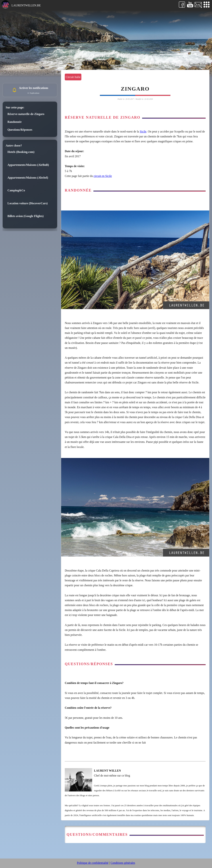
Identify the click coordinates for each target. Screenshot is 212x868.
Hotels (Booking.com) (21, 152)
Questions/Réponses (20, 130)
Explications (35, 93)
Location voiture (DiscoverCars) (28, 203)
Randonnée (15, 122)
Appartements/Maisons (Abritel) (28, 178)
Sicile (143, 131)
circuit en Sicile (103, 176)
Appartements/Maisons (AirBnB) (28, 165)
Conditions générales (123, 863)
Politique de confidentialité (93, 863)
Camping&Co (16, 190)
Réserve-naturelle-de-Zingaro (26, 114)
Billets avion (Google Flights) (26, 216)
